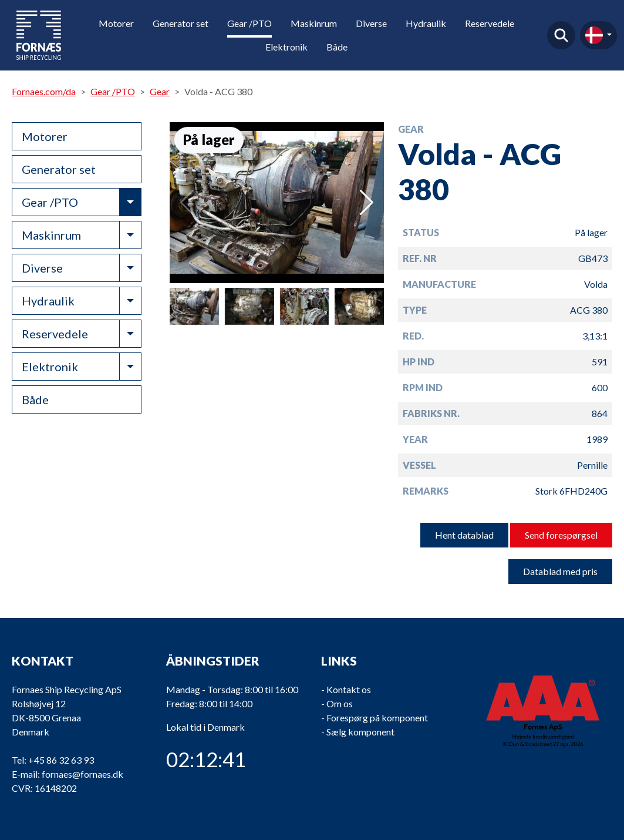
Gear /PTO (249, 23)
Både (337, 47)
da (594, 35)
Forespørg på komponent (377, 718)
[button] (367, 203)
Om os (340, 703)
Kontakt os (349, 689)
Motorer (116, 23)
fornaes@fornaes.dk (82, 774)
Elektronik (286, 47)
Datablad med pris (560, 571)
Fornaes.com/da (44, 91)
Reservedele (490, 23)
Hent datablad (464, 535)
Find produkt (561, 35)
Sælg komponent (360, 732)
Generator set (181, 23)
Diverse (371, 23)
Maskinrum (314, 23)
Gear (160, 91)
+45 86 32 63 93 (61, 760)
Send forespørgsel (561, 535)
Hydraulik (426, 23)
